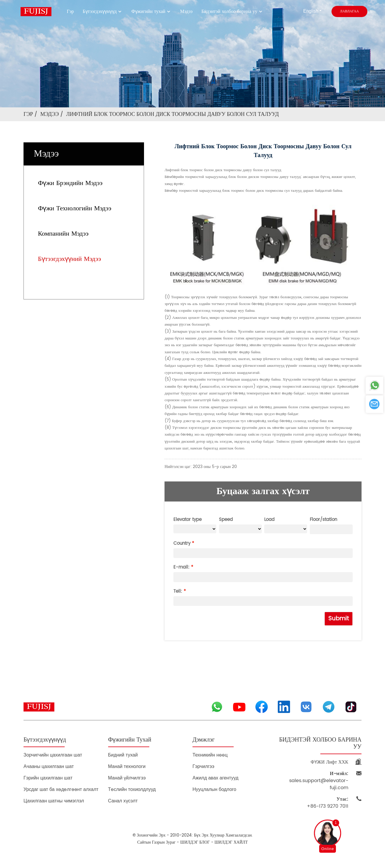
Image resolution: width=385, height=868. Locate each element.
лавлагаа (349, 11)
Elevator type (188, 520)
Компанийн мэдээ (63, 234)
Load (269, 520)
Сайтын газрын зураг (156, 842)
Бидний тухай (123, 755)
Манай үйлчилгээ (127, 778)
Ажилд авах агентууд (215, 778)
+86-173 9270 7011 (328, 803)
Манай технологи (127, 766)
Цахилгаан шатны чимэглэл (54, 801)
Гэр (70, 11)
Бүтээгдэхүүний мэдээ (70, 259)
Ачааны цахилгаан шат (49, 766)
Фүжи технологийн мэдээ (75, 208)
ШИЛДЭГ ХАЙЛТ (231, 842)
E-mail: (181, 567)
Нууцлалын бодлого (214, 789)
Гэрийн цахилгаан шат (48, 778)
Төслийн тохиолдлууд (132, 789)
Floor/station (323, 520)
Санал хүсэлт (123, 801)
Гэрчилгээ (203, 766)
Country (182, 543)
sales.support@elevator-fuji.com (319, 781)
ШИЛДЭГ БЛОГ (195, 842)
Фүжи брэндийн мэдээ (70, 183)
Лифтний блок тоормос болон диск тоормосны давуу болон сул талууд (172, 114)
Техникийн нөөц (210, 755)
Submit (339, 619)
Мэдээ (186, 11)
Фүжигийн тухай (151, 11)
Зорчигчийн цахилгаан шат (53, 755)
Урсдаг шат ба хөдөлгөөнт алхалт (61, 789)
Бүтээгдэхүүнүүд (103, 11)
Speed (226, 520)
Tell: (178, 591)
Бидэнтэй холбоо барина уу (232, 11)
